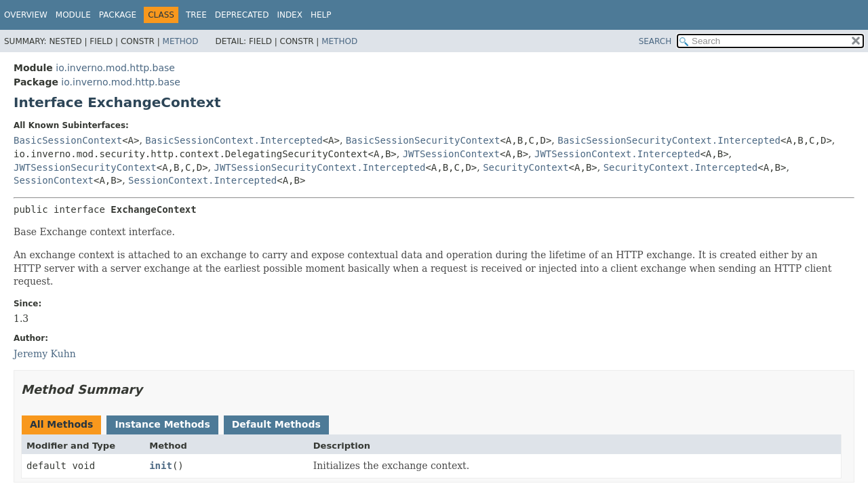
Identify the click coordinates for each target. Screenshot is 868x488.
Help (321, 15)
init (161, 466)
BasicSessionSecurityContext (423, 140)
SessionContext (54, 180)
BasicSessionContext (68, 140)
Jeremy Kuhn (45, 354)
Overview (26, 15)
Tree (196, 15)
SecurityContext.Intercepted (681, 167)
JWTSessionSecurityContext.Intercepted (320, 167)
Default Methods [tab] (276, 424)
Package (118, 15)
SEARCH (655, 41)
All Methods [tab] (61, 424)
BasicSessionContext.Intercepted (234, 140)
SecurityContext (526, 167)
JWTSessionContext (451, 154)
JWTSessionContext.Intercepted (617, 154)
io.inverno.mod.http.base (115, 68)
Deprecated (242, 15)
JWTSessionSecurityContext (85, 167)
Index (290, 15)
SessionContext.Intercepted (202, 180)
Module (73, 15)
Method (181, 41)
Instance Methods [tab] (162, 424)
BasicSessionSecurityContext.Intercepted (669, 140)
